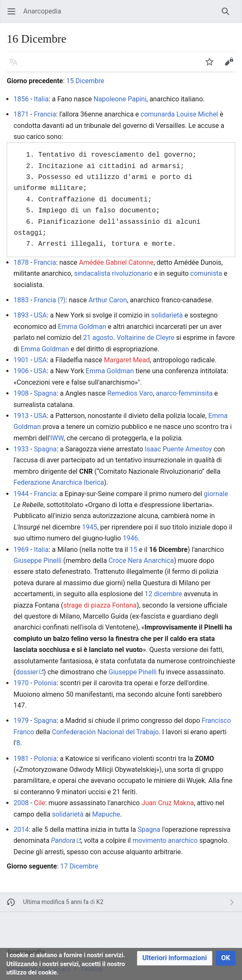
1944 (21, 494)
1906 (21, 371)
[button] (175, 958)
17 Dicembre (79, 866)
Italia (41, 99)
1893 (21, 315)
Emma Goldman (82, 327)
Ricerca (228, 15)
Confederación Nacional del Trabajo (105, 732)
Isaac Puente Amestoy (178, 449)
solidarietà (167, 315)
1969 (21, 550)
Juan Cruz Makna (168, 803)
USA (40, 315)
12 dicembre (163, 594)
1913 (21, 416)
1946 (131, 538)
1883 (21, 300)
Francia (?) (50, 300)
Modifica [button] (232, 66)
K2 (100, 902)
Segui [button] (212, 66)
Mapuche (106, 814)
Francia (45, 114)
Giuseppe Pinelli (38, 561)
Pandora (63, 840)
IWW (57, 438)
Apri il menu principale (14, 15)
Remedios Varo (130, 393)
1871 (21, 114)
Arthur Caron (108, 300)
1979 (21, 721)
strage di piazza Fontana (100, 605)
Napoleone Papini (120, 99)
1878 (21, 262)
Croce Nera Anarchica (141, 561)
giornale (216, 494)
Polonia (45, 683)
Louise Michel (197, 114)
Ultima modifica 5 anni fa (56, 902)
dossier (27, 672)
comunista (206, 273)
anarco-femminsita (184, 393)
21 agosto (98, 338)
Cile (39, 803)
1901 (21, 360)
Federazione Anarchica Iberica (59, 482)
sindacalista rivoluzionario (113, 273)
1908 (21, 393)
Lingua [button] (16, 66)
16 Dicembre (168, 550)
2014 (21, 829)
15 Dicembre (85, 81)
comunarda (158, 114)
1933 (21, 449)
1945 (90, 527)
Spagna (45, 393)
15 (133, 550)
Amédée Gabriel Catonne (116, 262)
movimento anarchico (165, 840)
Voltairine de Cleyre (145, 338)
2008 (21, 803)
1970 (21, 683)
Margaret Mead (127, 360)
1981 (21, 759)
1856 (21, 99)
